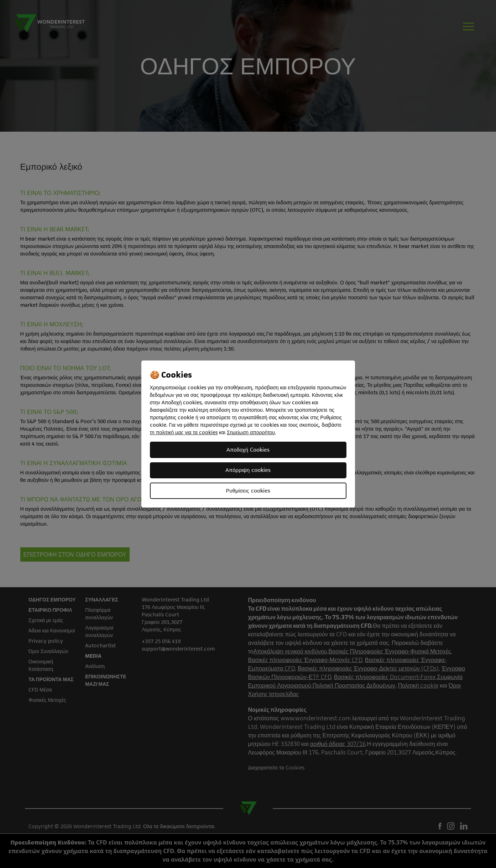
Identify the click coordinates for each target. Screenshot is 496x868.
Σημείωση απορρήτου (251, 432)
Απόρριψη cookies (248, 470)
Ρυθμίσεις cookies (248, 491)
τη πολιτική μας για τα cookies (184, 432)
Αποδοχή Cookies (248, 450)
